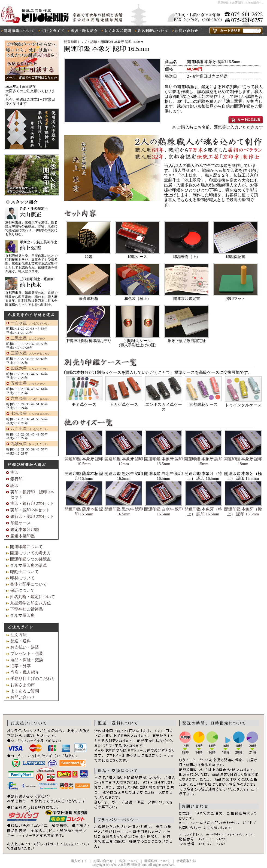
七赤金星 (31, 413)
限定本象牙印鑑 (25, 530)
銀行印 (16, 479)
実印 (14, 472)
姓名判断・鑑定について (33, 597)
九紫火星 (29, 444)
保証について (22, 590)
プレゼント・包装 (27, 654)
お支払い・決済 (25, 647)
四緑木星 (29, 368)
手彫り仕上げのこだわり (33, 679)
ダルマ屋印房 (22, 615)
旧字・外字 (21, 666)
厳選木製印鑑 (23, 536)
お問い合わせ (23, 697)
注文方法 (19, 635)
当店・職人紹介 (25, 672)
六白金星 (31, 399)
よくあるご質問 (25, 691)
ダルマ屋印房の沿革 (28, 565)
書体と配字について (28, 584)
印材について (22, 578)
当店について (129, 861)
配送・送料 (21, 641)
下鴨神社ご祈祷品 (26, 609)
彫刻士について (24, 572)
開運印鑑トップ (75, 42)
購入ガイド (79, 861)
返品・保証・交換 (27, 660)
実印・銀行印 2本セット (32, 503)
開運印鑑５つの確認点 (31, 559)
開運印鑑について (26, 547)
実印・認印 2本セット (30, 510)
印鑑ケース (21, 523)
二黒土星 (28, 338)
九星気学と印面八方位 (31, 603)
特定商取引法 (186, 861)
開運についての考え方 (31, 553)
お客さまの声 (23, 685)
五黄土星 (28, 383)
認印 (94, 42)
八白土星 (29, 429)
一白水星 (31, 323)
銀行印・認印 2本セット (32, 517)
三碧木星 (31, 353)
